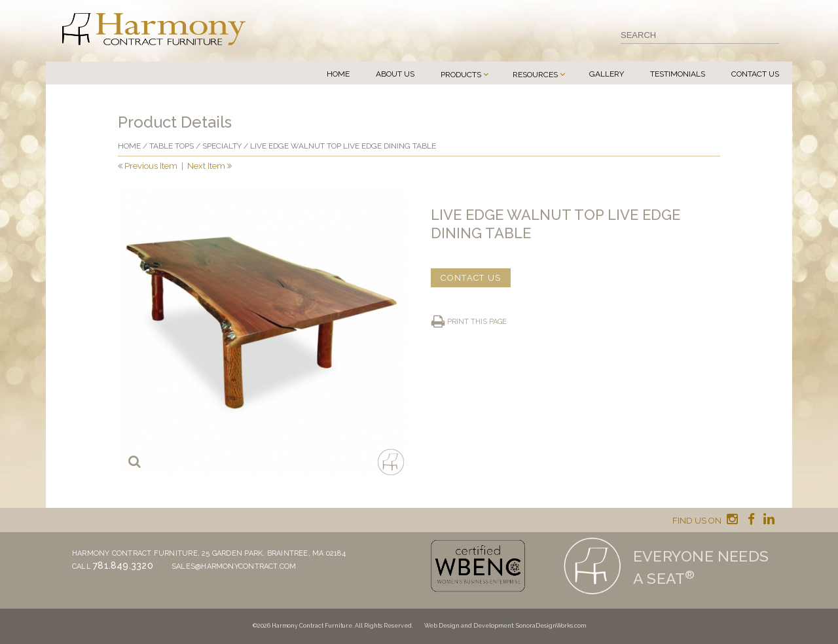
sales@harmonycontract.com (234, 566)
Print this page (477, 322)
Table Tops (172, 146)
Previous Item (151, 166)
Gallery (607, 74)
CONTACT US (471, 278)
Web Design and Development (469, 626)
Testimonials (678, 74)
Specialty (222, 146)
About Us (395, 74)
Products (461, 75)
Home (338, 74)
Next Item (206, 166)
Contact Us (755, 74)
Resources (535, 75)
